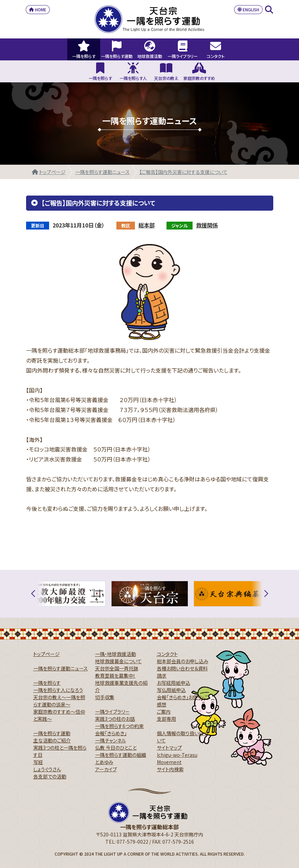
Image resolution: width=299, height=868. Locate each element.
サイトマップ (169, 748)
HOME (38, 9)
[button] (37, 594)
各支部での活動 (50, 776)
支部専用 (166, 719)
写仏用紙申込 (171, 690)
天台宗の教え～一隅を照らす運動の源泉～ (59, 701)
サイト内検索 (170, 769)
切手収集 (105, 697)
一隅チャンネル (111, 740)
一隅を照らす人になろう (58, 690)
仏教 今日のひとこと (116, 748)
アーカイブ (106, 769)
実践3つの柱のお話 (115, 719)
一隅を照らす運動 (52, 733)
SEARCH (269, 10)
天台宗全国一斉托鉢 (117, 668)
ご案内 (164, 712)
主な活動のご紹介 (52, 740)
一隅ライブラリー (112, 712)
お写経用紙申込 (174, 683)
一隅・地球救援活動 (116, 654)
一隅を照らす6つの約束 (119, 726)
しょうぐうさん (47, 769)
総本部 (147, 225)
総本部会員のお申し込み (183, 661)
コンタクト (167, 654)
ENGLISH (248, 9)
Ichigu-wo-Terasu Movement (177, 758)
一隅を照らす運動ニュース (102, 172)
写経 (38, 762)
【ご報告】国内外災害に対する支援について (183, 172)
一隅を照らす (47, 683)
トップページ (52, 172)
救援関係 (207, 225)
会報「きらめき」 (111, 733)
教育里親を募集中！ (115, 676)
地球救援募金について (118, 661)
